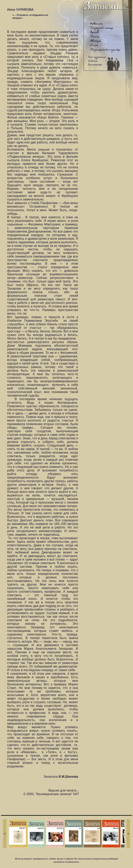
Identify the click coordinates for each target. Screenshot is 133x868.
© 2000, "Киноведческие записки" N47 (51, 794)
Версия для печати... (64, 790)
